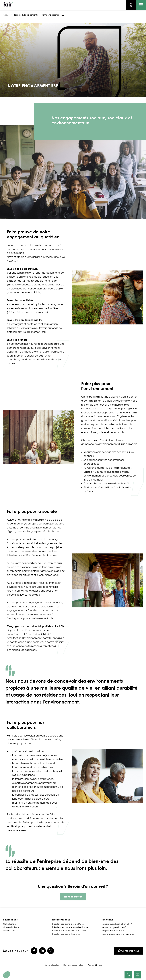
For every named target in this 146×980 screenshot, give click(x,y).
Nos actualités (10, 930)
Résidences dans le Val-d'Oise (68, 924)
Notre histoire (10, 924)
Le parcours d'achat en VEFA (117, 924)
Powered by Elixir (95, 965)
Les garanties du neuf (113, 930)
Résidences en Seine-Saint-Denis (69, 930)
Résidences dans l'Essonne (66, 934)
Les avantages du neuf (114, 927)
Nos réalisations (11, 927)
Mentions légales (51, 965)
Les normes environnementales (118, 934)
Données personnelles (73, 965)
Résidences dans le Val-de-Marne (70, 927)
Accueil (7, 15)
